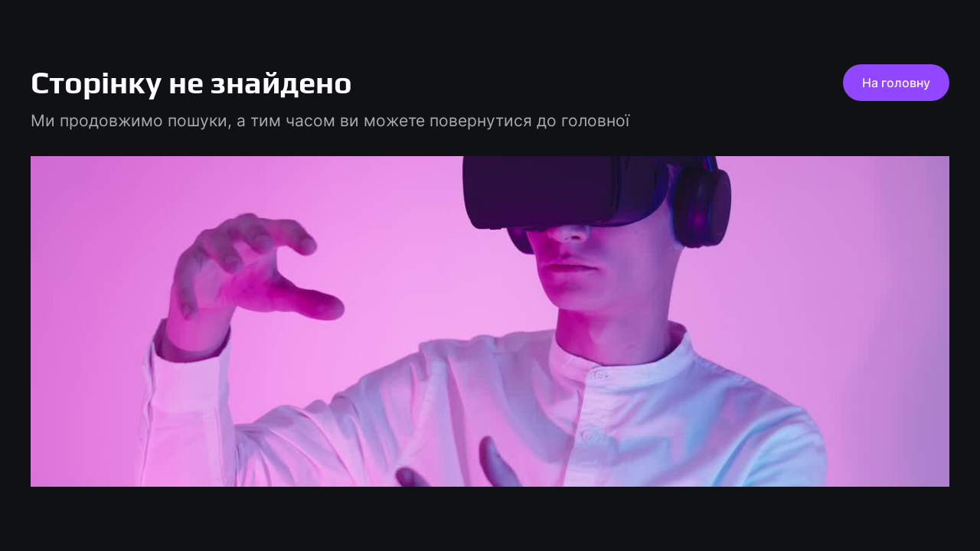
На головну (896, 83)
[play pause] (490, 321)
